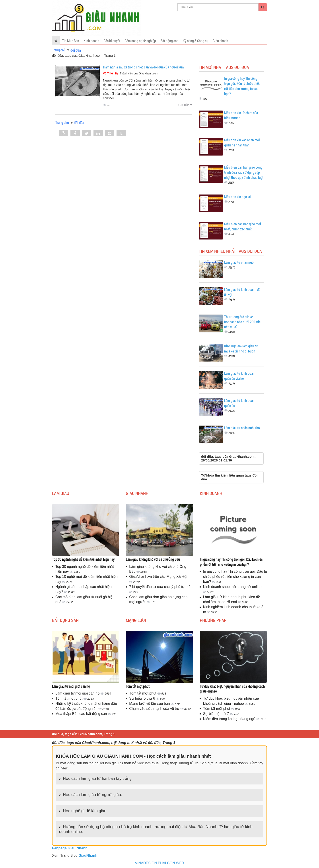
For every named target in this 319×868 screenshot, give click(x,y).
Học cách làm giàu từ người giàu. (92, 795)
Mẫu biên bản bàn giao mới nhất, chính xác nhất (243, 226)
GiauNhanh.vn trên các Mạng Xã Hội (158, 577)
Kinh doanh (91, 41)
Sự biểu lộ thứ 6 (143, 698)
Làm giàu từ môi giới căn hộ (71, 686)
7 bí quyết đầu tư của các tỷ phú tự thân (161, 587)
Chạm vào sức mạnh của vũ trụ (155, 709)
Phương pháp (213, 620)
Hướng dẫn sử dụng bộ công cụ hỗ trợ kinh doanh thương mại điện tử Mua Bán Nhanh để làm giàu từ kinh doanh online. (156, 829)
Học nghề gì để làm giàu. (85, 811)
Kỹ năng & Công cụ (195, 41)
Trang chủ (59, 50)
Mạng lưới (136, 620)
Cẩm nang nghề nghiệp (140, 41)
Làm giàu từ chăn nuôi (239, 262)
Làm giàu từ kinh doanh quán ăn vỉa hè (240, 376)
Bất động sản (169, 41)
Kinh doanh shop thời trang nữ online (232, 587)
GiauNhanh (88, 855)
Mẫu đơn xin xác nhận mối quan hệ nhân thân (242, 142)
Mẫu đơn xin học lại (237, 197)
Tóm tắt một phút (69, 698)
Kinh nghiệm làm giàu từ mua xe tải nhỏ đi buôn (241, 348)
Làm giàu (61, 493)
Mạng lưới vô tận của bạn (150, 704)
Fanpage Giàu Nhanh (70, 848)
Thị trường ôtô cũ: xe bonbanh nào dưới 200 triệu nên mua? (243, 322)
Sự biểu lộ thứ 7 (217, 714)
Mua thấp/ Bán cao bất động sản (82, 714)
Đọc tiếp (185, 105)
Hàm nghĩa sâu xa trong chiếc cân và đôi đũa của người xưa (143, 67)
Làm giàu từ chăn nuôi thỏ (242, 428)
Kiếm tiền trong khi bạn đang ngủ (230, 719)
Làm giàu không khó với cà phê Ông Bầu (153, 559)
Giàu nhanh (220, 41)
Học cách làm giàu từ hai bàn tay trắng (97, 778)
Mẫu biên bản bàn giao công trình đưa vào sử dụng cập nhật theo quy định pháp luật (244, 172)
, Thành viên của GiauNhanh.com (131, 74)
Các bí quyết (112, 41)
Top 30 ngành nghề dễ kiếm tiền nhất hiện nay (83, 559)
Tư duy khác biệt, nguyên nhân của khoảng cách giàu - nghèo (232, 689)
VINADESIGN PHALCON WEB (159, 863)
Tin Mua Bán (71, 41)
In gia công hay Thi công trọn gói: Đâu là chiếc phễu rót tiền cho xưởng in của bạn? (242, 86)
